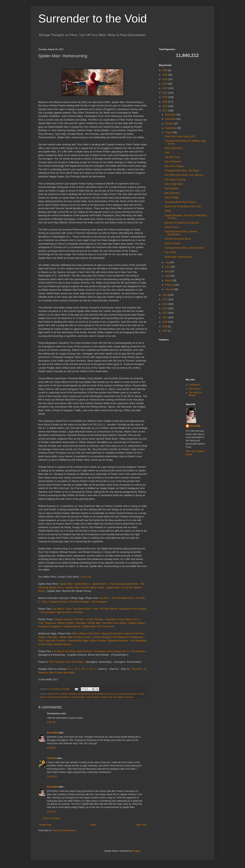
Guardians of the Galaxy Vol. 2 (123, 619)
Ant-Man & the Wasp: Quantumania (72, 651)
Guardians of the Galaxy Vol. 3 (111, 651)
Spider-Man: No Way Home (75, 637)
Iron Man (104, 598)
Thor (45, 602)
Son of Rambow (173, 162)
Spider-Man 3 (100, 584)
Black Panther (66, 623)
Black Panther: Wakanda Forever (109, 641)
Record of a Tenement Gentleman (182, 223)
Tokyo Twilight (172, 197)
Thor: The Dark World (78, 609)
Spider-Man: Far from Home (98, 626)
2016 (165, 295)
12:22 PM (52, 777)
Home (93, 825)
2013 (165, 308)
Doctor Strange (95, 619)
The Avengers (99, 602)
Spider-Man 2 (82, 584)
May (168, 271)
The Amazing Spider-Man (124, 584)
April (168, 276)
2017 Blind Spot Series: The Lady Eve (184, 175)
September (171, 128)
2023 (165, 84)
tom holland (119, 697)
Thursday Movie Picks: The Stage (182, 171)
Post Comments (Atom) (64, 830)
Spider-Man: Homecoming (178, 257)
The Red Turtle (172, 157)
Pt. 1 (70, 669)
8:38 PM (51, 748)
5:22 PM (51, 812)
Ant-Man (78, 612)
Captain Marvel (137, 623)
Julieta (168, 211)
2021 (165, 93)
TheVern (51, 758)
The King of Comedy (175, 180)
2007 (165, 331)
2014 (165, 304)
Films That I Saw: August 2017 (180, 136)
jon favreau (110, 694)
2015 (165, 299)
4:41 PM (51, 722)
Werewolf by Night (78, 641)
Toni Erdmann (172, 188)
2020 (165, 97)
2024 (165, 79)
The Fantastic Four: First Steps (66, 662)
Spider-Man (66, 584)
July (168, 262)
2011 (165, 317)
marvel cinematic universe (58, 697)
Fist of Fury (170, 252)
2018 (165, 106)
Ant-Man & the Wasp (114, 623)
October (170, 124)
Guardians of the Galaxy (133, 609)
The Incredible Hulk (122, 598)
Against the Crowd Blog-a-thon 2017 (183, 206)
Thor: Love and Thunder (52, 641)
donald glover (84, 694)
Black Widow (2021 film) (86, 633)
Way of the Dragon (174, 166)
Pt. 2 (77, 669)
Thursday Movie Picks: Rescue (180, 202)
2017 (165, 111)
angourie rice (53, 694)
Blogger (136, 851)
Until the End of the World (178, 239)
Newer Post (45, 825)
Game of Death (172, 243)
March (169, 280)
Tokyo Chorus (172, 227)
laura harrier (131, 694)
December (171, 115)
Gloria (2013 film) (173, 148)
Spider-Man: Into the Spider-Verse (85, 587)
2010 (165, 322)
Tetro (167, 153)
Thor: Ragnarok (47, 623)
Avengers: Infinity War (88, 623)
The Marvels (138, 651)
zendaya (129, 697)
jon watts (120, 694)
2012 (165, 313)
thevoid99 (52, 733)
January (170, 289)
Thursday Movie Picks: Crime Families (184, 248)
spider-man (107, 697)
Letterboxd (194, 385)
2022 (165, 88)
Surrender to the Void (93, 18)
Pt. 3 (85, 669)
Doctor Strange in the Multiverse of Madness (118, 637)
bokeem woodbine (69, 694)
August (169, 132)
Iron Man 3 (58, 609)
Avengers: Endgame (50, 626)
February (170, 285)
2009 (165, 326)
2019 (165, 102)
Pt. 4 (93, 669)
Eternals (52, 637)
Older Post (141, 825)
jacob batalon (98, 694)
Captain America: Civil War (69, 619)
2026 (165, 70)
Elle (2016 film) (172, 193)
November (171, 119)
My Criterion (195, 389)
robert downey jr (94, 697)
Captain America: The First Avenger (69, 602)
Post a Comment (52, 818)
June (168, 267)
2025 (165, 75)
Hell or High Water (174, 184)
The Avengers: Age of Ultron (56, 612)
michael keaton (78, 697)
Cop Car (86, 577)
